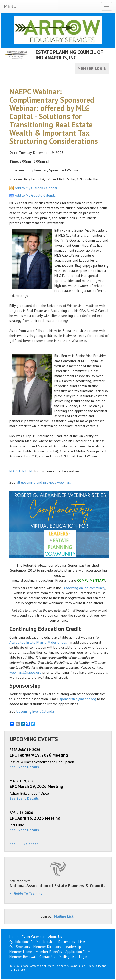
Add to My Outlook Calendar (36, 188)
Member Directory (47, 947)
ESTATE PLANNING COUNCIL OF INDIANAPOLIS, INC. (69, 55)
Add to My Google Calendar (36, 195)
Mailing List (64, 916)
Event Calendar (33, 937)
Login (83, 957)
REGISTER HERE (21, 471)
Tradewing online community (84, 588)
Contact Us (47, 957)
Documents (67, 942)
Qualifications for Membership (32, 942)
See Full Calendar (24, 844)
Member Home (21, 952)
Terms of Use (17, 970)
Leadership (73, 947)
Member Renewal (23, 957)
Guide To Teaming (28, 893)
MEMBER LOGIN (92, 69)
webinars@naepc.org (25, 672)
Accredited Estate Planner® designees (38, 642)
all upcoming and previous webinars (44, 482)
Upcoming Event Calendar (36, 711)
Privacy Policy (94, 966)
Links (82, 942)
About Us (55, 937)
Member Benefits (49, 952)
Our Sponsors (20, 947)
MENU (10, 6)
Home (14, 937)
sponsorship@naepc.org (78, 699)
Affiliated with (58, 883)
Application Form (78, 952)
